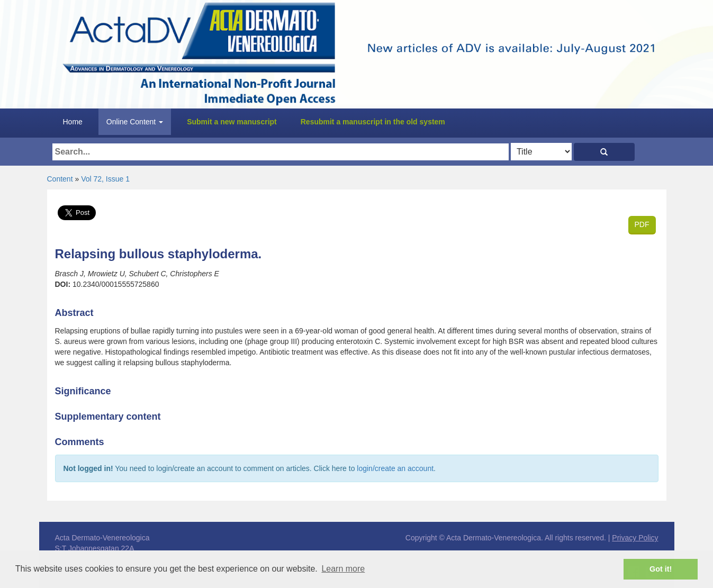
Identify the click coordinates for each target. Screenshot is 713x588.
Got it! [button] (661, 569)
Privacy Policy (635, 538)
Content (60, 179)
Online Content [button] (135, 122)
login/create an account (395, 468)
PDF (642, 224)
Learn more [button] (343, 569)
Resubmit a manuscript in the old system (373, 122)
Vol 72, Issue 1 (105, 179)
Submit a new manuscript (232, 122)
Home (73, 122)
